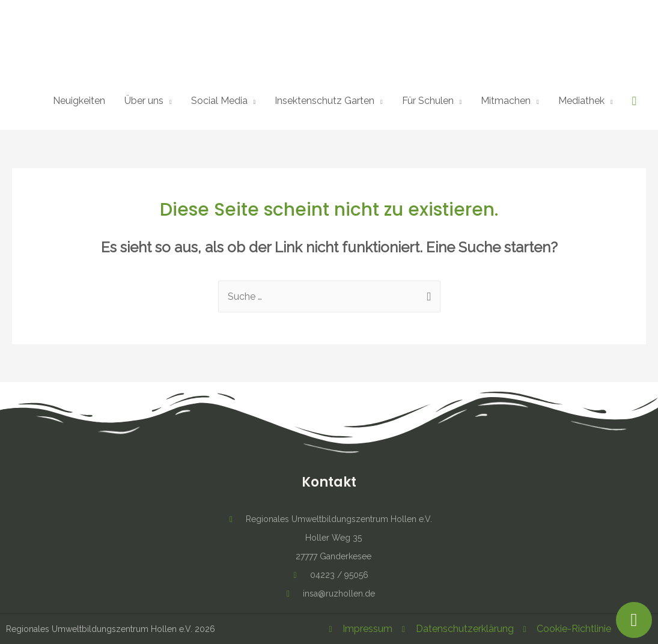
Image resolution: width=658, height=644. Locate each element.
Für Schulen (428, 101)
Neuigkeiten (79, 101)
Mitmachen (506, 101)
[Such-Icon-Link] (634, 101)
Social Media (219, 101)
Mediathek (581, 101)
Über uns (144, 101)
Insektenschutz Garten (324, 101)
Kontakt (329, 482)
